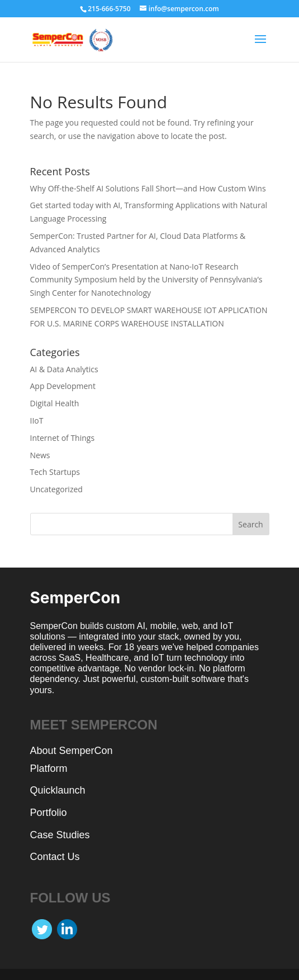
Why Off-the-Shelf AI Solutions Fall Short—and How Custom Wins (148, 188)
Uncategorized (56, 489)
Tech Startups (55, 472)
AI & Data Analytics (64, 369)
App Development (63, 386)
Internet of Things (63, 438)
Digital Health (55, 403)
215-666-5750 (109, 9)
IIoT (37, 421)
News (40, 455)
